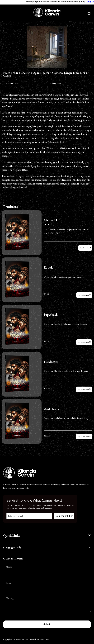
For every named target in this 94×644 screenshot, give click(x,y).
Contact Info (12, 548)
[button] (47, 536)
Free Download (85, 248)
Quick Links (12, 535)
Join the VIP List (64, 516)
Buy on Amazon (84, 295)
